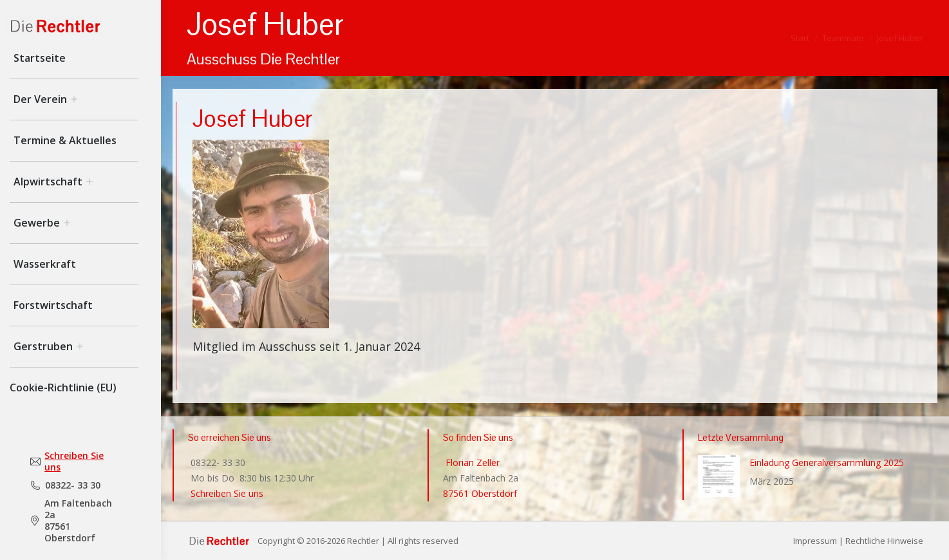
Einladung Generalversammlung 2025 (827, 462)
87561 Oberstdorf (480, 493)
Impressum (815, 541)
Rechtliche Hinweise (884, 541)
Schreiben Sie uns (74, 462)
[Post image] (719, 476)
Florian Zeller (471, 462)
